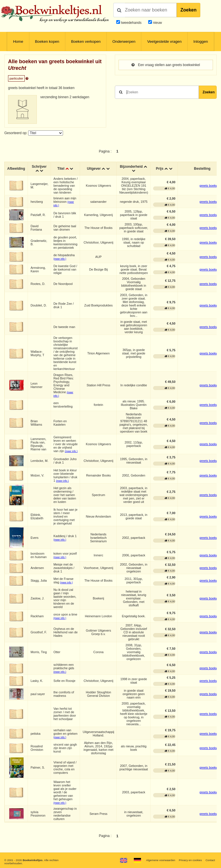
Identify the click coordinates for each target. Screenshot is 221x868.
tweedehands (131, 23)
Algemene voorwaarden (160, 860)
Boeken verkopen (86, 42)
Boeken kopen (47, 42)
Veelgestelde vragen (164, 42)
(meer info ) (60, 259)
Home (18, 42)
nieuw (157, 23)
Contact (210, 860)
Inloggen (201, 42)
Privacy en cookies (190, 860)
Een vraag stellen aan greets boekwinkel (166, 65)
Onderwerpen (124, 42)
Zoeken (188, 10)
